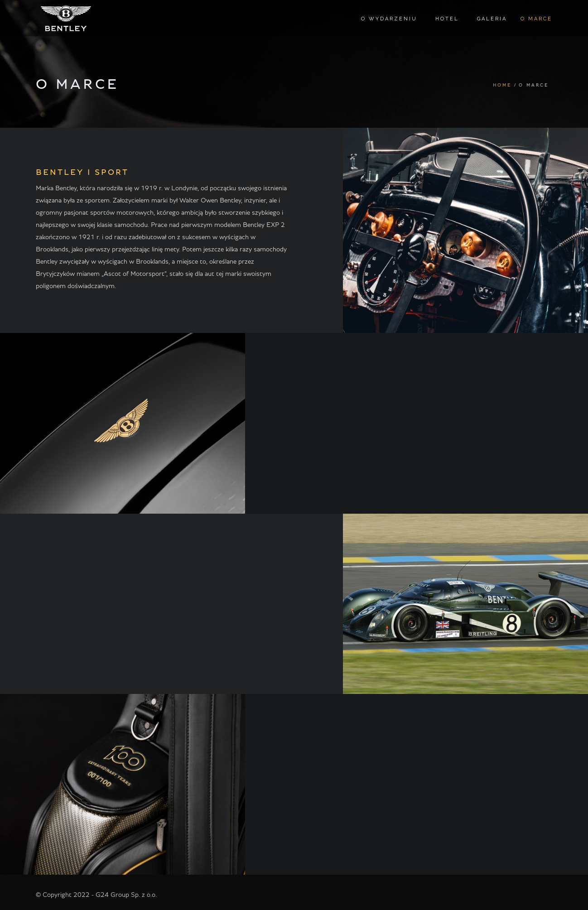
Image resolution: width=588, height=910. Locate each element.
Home (502, 85)
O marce (536, 19)
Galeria (492, 19)
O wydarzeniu (389, 19)
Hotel (447, 19)
